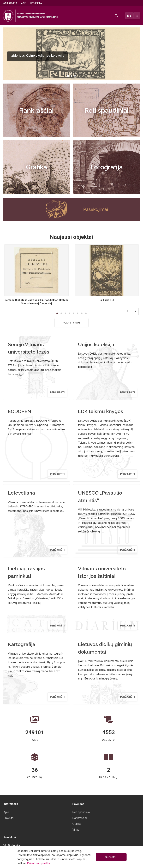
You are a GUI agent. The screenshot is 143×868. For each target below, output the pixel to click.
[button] (68, 76)
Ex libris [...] (107, 300)
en (129, 16)
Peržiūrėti (57, 392)
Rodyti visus (72, 323)
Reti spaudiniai (107, 110)
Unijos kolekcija (96, 344)
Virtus (76, 830)
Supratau (111, 857)
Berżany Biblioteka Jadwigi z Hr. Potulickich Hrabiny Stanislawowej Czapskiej (36, 302)
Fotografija (107, 167)
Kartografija (22, 644)
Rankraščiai (36, 110)
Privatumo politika (39, 863)
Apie (23, 3)
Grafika (36, 167)
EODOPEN (20, 411)
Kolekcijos (10, 3)
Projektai (36, 3)
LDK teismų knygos (101, 411)
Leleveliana (22, 493)
